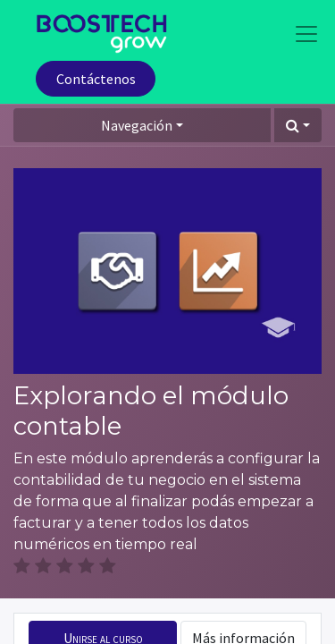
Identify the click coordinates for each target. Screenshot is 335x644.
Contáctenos (96, 79)
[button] (298, 125)
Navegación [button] (137, 125)
